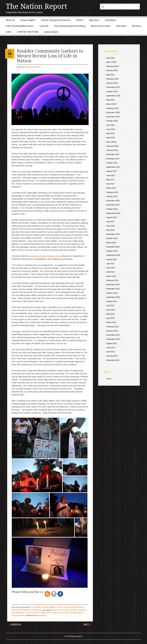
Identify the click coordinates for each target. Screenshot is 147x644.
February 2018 (112, 146)
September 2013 (113, 297)
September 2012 (113, 339)
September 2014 (113, 255)
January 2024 (112, 70)
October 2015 (112, 238)
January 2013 (112, 331)
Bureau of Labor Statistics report (47, 256)
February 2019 (112, 108)
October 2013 (112, 293)
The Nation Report (36, 6)
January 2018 (112, 150)
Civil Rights (111, 20)
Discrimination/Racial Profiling (70, 26)
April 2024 (111, 58)
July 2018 (110, 125)
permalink (42, 615)
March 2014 (111, 276)
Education (121, 26)
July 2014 (110, 264)
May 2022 (110, 75)
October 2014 (112, 251)
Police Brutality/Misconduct (20, 26)
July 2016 (110, 222)
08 (10, 54)
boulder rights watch (43, 613)
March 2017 (111, 188)
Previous (15, 624)
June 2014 (111, 268)
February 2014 (112, 280)
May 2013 (110, 314)
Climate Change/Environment (56, 20)
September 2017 (113, 167)
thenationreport (33, 67)
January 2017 (112, 196)
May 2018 (110, 133)
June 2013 (111, 310)
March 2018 (111, 142)
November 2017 (113, 159)
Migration (94, 20)
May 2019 (110, 100)
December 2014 (113, 247)
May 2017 (110, 180)
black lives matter (60, 610)
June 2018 (111, 129)
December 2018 (113, 112)
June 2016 (111, 226)
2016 (10, 57)
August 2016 (112, 217)
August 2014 (112, 259)
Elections (136, 26)
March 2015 (111, 243)
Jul (10, 51)
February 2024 (112, 66)
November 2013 (113, 289)
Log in (109, 379)
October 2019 (112, 91)
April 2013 (111, 318)
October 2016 (112, 209)
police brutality (61, 613)
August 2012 (112, 343)
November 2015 (113, 234)
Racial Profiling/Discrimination (27, 610)
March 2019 (111, 104)
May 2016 (110, 230)
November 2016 (113, 205)
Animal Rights (51, 32)
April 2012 (111, 352)
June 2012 (111, 348)
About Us (10, 20)
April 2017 (111, 184)
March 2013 (111, 322)
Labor (9, 32)
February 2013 (112, 327)
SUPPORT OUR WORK (28, 32)
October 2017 (112, 163)
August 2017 (112, 171)
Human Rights (28, 20)
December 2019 (113, 87)
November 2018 (113, 117)
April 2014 (111, 272)
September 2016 (113, 213)
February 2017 (112, 192)
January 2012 (112, 356)
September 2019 (113, 96)
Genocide (44, 26)
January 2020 (112, 83)
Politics (80, 20)
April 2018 (111, 138)
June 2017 (111, 175)
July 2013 (110, 305)
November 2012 (113, 335)
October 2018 (112, 121)
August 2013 (112, 301)
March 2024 (111, 62)
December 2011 (113, 360)
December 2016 (113, 201)
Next (88, 624)
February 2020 (112, 79)
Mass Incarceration (101, 26)
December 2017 (113, 154)
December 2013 (113, 285)
